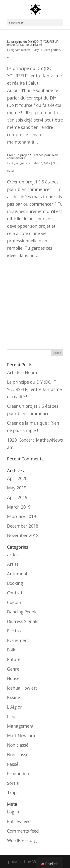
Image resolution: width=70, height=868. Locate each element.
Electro (14, 631)
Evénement (18, 640)
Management (20, 726)
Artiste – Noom (22, 372)
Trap (12, 793)
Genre (13, 669)
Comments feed (23, 831)
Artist (10, 57)
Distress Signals (23, 621)
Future (14, 659)
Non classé (18, 745)
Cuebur (14, 602)
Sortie (13, 783)
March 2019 (19, 507)
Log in (13, 812)
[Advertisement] (35, 302)
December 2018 (23, 526)
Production (18, 774)
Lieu (11, 717)
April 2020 (17, 478)
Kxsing (14, 697)
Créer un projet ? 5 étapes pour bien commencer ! (33, 157)
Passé (13, 764)
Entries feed (19, 821)
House (13, 678)
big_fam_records (21, 50)
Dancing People (22, 612)
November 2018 (23, 535)
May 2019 (17, 488)
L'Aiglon (15, 707)
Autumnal (17, 574)
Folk (11, 650)
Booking (15, 583)
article (56, 50)
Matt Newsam (21, 736)
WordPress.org (22, 840)
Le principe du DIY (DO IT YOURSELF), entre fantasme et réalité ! (33, 43)
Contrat (15, 593)
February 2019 (22, 516)
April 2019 (17, 497)
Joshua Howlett (22, 688)
